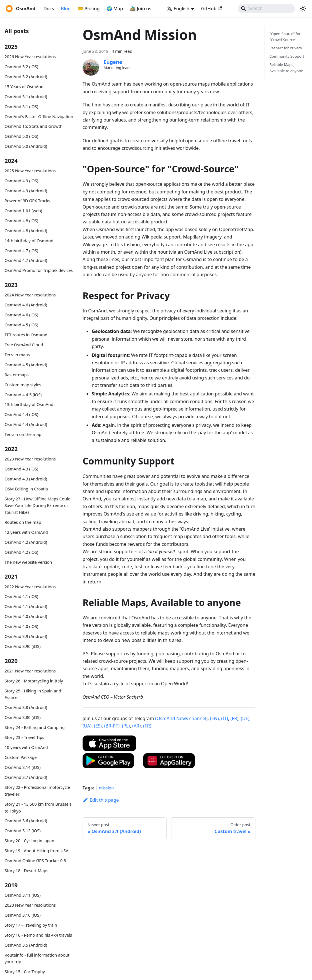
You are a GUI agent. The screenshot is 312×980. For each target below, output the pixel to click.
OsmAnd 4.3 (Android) (26, 479)
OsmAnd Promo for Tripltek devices (39, 270)
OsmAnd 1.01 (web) (23, 211)
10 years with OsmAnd (26, 747)
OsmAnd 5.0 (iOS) (21, 136)
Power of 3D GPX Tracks (27, 201)
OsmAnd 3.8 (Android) (26, 707)
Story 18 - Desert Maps (26, 871)
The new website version (28, 562)
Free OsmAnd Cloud (24, 345)
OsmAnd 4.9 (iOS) (21, 181)
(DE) (245, 718)
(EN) (214, 718)
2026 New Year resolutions (30, 57)
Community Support (287, 56)
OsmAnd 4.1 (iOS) (21, 596)
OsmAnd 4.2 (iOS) (21, 552)
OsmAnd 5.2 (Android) (26, 77)
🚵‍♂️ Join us (141, 9)
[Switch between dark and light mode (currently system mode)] (303, 9)
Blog (66, 9)
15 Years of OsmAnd (24, 87)
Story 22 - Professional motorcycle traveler (37, 791)
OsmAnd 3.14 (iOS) (23, 767)
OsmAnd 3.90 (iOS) (23, 646)
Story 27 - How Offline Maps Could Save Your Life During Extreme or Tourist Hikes (38, 506)
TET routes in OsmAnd (26, 335)
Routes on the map (23, 522)
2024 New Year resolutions (30, 295)
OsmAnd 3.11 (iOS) (23, 895)
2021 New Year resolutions (30, 671)
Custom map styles (23, 385)
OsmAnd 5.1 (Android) (26, 97)
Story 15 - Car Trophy (25, 972)
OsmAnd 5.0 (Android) (26, 146)
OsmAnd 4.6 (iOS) (21, 315)
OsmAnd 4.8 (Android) (26, 231)
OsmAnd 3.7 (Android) (26, 777)
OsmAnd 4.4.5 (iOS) (23, 395)
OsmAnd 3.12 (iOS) (23, 831)
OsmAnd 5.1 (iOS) (21, 107)
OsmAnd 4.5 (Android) (26, 365)
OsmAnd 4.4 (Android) (26, 424)
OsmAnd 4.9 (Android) (26, 191)
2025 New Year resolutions (30, 171)
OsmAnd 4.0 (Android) (26, 616)
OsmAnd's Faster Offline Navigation (39, 117)
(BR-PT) (112, 726)
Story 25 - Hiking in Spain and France (33, 694)
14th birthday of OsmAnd (29, 241)
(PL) (126, 726)
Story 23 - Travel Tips (24, 737)
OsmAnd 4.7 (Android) (26, 260)
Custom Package (21, 757)
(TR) (147, 726)
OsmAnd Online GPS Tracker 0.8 (35, 861)
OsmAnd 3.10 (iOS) (23, 915)
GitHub (211, 9)
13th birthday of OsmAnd (29, 404)
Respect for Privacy (286, 48)
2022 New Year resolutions (30, 587)
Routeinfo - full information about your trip (37, 958)
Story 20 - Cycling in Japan (29, 841)
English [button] (178, 9)
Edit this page (101, 800)
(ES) (98, 726)
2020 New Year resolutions (30, 905)
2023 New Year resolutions (30, 459)
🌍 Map (115, 9)
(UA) (87, 726)
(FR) (235, 718)
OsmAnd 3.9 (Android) (26, 636)
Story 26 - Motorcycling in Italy (34, 681)
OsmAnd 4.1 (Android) (26, 606)
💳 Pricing (88, 9)
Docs (49, 9)
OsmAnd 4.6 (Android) (26, 305)
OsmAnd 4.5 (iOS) (21, 325)
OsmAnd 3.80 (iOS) (23, 717)
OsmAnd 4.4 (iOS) (21, 414)
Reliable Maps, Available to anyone (286, 67)
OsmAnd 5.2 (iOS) (21, 67)
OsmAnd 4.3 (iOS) (21, 469)
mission (106, 788)
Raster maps (17, 375)
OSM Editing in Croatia (26, 489)
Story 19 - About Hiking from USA (36, 851)
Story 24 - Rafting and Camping (35, 727)
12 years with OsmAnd (26, 532)
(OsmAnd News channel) (181, 718)
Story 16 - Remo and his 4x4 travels (38, 935)
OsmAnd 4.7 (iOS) (21, 251)
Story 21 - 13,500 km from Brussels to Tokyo (38, 808)
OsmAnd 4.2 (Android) (26, 542)
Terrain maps (17, 355)
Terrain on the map (23, 434)
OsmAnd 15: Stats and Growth (34, 126)
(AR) (137, 726)
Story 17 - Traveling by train (31, 925)
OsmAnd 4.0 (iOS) (21, 626)
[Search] (266, 9)
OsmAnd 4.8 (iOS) (21, 221)
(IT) (225, 718)
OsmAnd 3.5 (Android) (26, 945)
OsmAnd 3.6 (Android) (26, 821)
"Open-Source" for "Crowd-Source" (285, 37)
